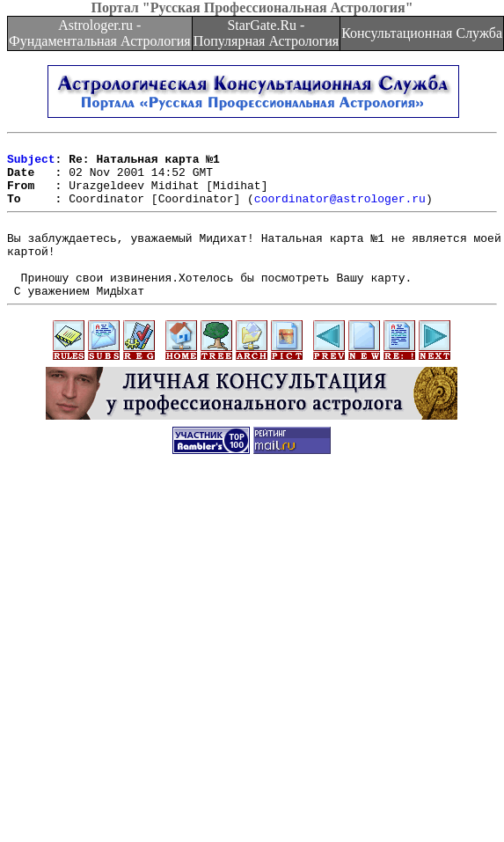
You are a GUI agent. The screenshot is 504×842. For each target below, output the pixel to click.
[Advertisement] (165, 660)
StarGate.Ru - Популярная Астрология (266, 33)
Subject (31, 164)
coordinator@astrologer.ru (340, 211)
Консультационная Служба (422, 33)
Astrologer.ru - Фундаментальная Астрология (100, 33)
